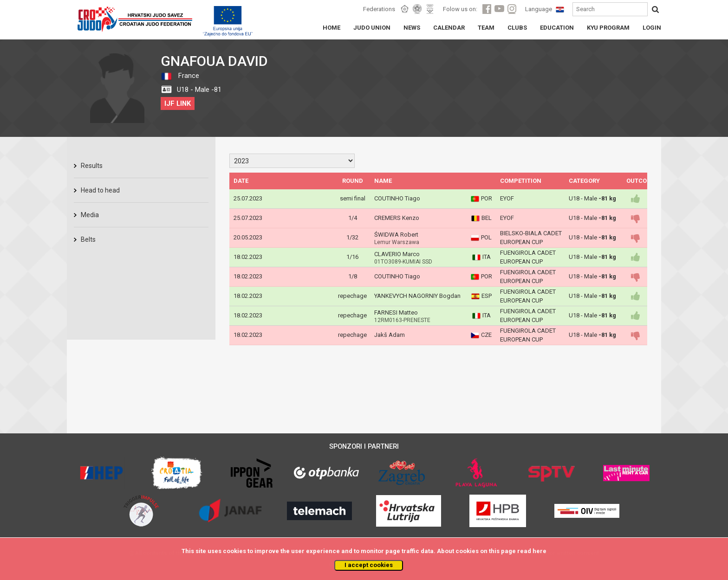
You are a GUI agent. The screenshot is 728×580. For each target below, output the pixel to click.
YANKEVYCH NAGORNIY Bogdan (417, 296)
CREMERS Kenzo (397, 218)
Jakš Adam (390, 335)
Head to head (100, 190)
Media (90, 215)
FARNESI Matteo (396, 313)
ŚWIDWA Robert (396, 235)
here (539, 551)
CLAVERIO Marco (397, 254)
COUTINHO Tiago (397, 198)
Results (92, 166)
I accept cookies (369, 565)
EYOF (507, 198)
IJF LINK (178, 103)
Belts (88, 239)
